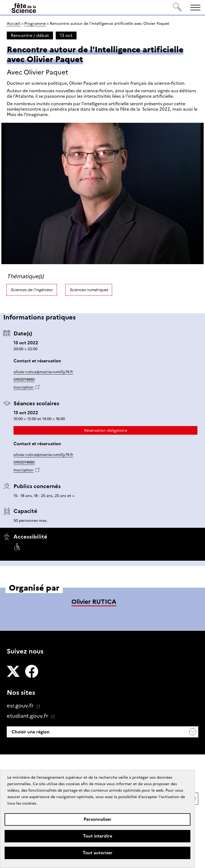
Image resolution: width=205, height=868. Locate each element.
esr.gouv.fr (21, 706)
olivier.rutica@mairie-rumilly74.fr (43, 372)
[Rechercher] (177, 7)
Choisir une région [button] (30, 732)
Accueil (14, 23)
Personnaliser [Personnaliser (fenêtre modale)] (97, 819)
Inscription (24, 387)
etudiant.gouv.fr (28, 716)
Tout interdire (98, 836)
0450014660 (24, 379)
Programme (35, 23)
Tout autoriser (98, 853)
